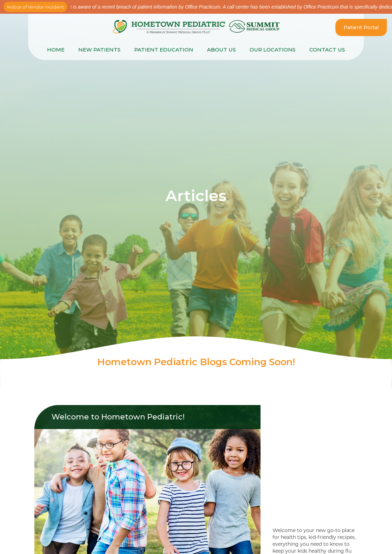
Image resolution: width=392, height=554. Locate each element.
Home (56, 50)
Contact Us (327, 50)
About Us (221, 50)
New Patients (99, 50)
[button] (164, 50)
